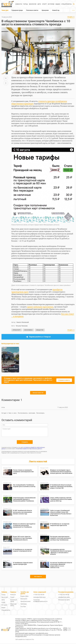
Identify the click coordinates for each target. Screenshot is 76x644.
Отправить (25, 442)
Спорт (44, 4)
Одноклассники (25, 602)
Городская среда (17, 10)
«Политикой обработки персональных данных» (29, 449)
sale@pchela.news (64, 597)
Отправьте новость (64, 380)
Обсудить (71, 17)
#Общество (40, 330)
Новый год (56, 10)
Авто (39, 4)
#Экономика (28, 330)
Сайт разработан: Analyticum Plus (25, 640)
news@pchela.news (39, 597)
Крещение (45, 10)
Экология (33, 4)
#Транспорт (17, 330)
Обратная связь (13, 605)
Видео (58, 4)
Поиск (12, 597)
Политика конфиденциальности (40, 601)
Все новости (38, 577)
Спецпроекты (66, 4)
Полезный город (14, 601)
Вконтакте (24, 599)
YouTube (23, 607)
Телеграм (24, 604)
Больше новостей (38, 393)
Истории (51, 4)
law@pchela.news (21, 637)
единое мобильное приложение (40, 307)
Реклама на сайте (64, 600)
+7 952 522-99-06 (39, 595)
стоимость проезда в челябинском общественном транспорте (39, 102)
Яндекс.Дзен (24, 596)
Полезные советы (32, 10)
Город (25, 4)
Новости (19, 4)
